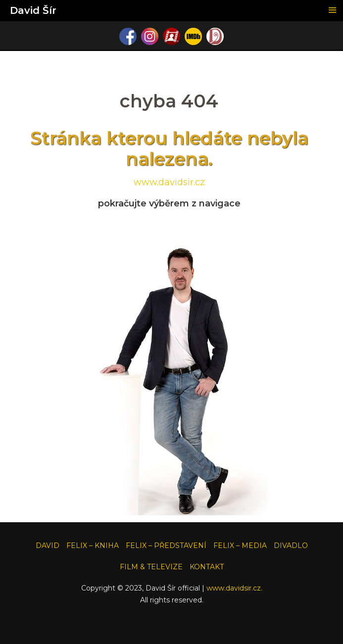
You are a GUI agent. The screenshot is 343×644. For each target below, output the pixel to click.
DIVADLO (291, 545)
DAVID (48, 545)
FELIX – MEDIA (240, 545)
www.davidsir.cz (169, 182)
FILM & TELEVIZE (151, 567)
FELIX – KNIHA (93, 545)
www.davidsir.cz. (234, 588)
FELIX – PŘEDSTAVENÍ (166, 545)
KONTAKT (207, 567)
